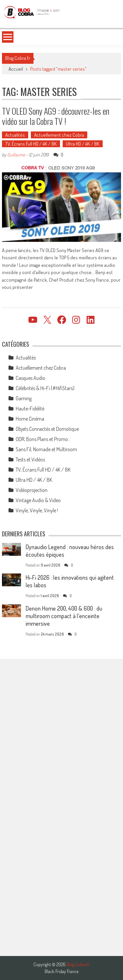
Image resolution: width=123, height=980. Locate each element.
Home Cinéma (30, 419)
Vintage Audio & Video (38, 500)
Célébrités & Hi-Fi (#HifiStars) (45, 388)
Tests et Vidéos (30, 459)
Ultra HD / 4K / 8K (83, 144)
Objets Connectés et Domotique (47, 429)
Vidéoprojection (32, 490)
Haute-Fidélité (30, 408)
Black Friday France (61, 971)
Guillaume (16, 155)
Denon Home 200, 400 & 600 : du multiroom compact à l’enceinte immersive (64, 616)
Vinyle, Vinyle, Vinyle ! (37, 510)
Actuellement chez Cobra (59, 135)
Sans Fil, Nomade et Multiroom (46, 449)
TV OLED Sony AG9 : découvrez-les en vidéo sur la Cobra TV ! (56, 116)
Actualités (15, 135)
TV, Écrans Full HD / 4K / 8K (31, 144)
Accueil (16, 69)
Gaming (24, 398)
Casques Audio (31, 378)
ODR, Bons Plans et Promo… (43, 439)
